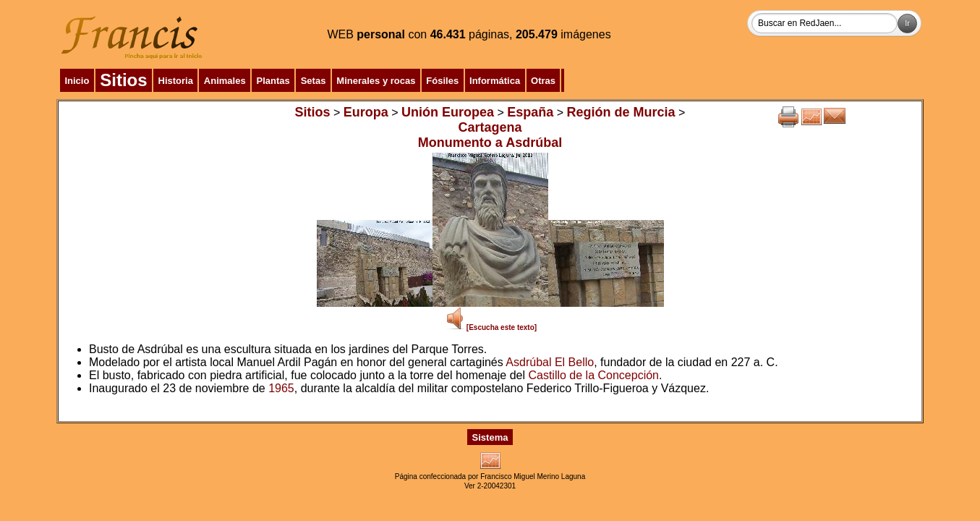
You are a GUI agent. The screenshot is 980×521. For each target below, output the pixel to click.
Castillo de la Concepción (593, 375)
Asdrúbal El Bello (550, 362)
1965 (281, 388)
